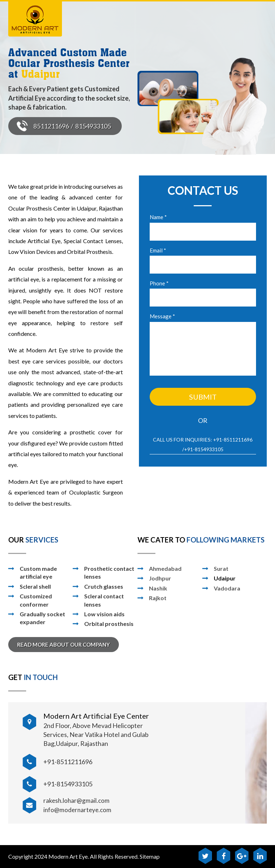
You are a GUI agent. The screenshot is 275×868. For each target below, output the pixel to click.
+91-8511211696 (233, 440)
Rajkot (158, 598)
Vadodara (227, 588)
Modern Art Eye (68, 856)
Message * (162, 316)
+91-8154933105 (204, 449)
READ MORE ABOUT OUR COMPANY (64, 645)
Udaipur (225, 578)
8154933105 (93, 126)
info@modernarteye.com (77, 810)
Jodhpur (160, 578)
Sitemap (150, 856)
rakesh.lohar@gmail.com (76, 801)
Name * (158, 217)
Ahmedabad (165, 568)
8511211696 (51, 126)
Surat (221, 568)
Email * (158, 250)
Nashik (158, 588)
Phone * (159, 283)
